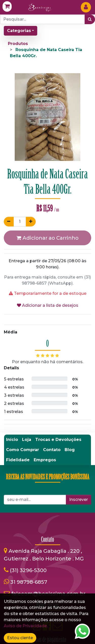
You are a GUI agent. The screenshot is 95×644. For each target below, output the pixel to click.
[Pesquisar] (90, 19)
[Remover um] (9, 222)
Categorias (19, 31)
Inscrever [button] (79, 500)
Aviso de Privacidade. (26, 626)
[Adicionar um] (31, 222)
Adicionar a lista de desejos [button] (48, 305)
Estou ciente (20, 638)
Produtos (18, 44)
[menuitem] (12, 440)
